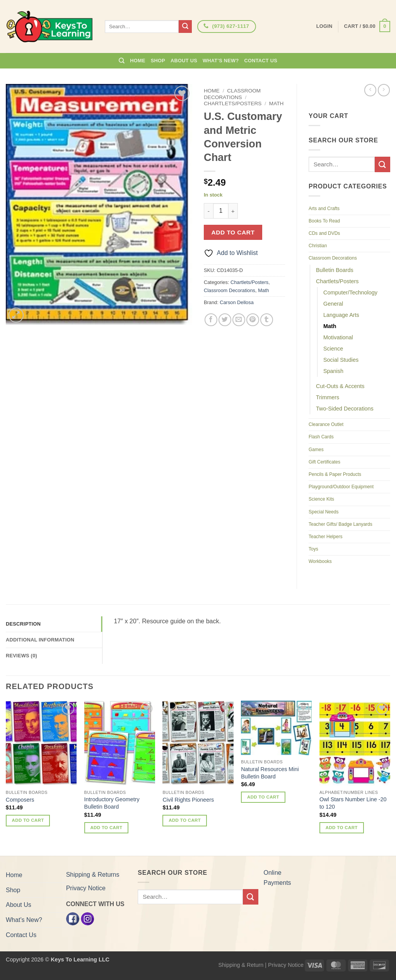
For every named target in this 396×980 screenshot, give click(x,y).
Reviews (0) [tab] (21, 656)
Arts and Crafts (324, 209)
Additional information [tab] (40, 640)
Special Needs (323, 512)
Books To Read (324, 221)
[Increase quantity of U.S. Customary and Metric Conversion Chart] (233, 211)
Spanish (333, 371)
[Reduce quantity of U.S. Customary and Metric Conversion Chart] (208, 211)
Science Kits (321, 499)
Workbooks (320, 561)
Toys (313, 549)
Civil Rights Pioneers (188, 800)
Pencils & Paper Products (335, 474)
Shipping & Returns (93, 875)
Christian (318, 246)
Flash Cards (321, 437)
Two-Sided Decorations (345, 409)
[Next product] (370, 90)
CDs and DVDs (324, 233)
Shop (158, 61)
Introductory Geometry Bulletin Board (112, 803)
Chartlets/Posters (233, 103)
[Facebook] (73, 918)
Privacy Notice (86, 888)
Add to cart (233, 232)
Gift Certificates (324, 462)
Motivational (338, 337)
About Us (184, 61)
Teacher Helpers (325, 537)
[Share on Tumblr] (267, 320)
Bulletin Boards (335, 270)
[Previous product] (384, 90)
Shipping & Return (241, 965)
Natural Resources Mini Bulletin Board (270, 773)
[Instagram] (87, 918)
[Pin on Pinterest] (253, 320)
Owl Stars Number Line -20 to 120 (353, 803)
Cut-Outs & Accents (340, 386)
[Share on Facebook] (211, 320)
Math (277, 103)
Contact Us (261, 61)
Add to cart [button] (28, 820)
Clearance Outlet (326, 424)
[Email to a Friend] (239, 320)
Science (333, 349)
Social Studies (341, 360)
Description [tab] (23, 624)
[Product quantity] (221, 211)
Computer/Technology (350, 292)
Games (316, 450)
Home (137, 61)
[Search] (122, 61)
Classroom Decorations (232, 94)
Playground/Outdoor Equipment (341, 487)
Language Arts (341, 315)
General (333, 304)
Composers (20, 800)
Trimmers (328, 397)
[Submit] (185, 27)
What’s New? (221, 61)
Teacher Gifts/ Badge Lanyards (341, 524)
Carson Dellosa (237, 302)
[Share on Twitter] (225, 320)
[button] (367, 27)
